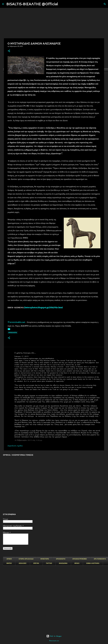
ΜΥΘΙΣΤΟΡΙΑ (45, 559)
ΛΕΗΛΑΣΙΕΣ (23, 563)
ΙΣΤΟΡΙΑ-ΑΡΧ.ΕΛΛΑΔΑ (26, 559)
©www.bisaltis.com (54, 641)
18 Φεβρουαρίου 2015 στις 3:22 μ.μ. (28, 440)
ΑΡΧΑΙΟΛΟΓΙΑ (61, 559)
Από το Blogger (54, 636)
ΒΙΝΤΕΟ (9, 563)
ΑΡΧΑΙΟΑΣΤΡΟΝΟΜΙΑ (80, 559)
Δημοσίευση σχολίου (15, 446)
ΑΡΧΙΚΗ (9, 559)
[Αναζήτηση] (61, 4)
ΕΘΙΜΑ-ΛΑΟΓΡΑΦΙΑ (93, 563)
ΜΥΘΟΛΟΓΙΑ (13, 333)
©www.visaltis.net (16, 322)
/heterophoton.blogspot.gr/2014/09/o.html (43, 308)
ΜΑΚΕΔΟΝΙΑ (63, 563)
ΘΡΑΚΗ (77, 563)
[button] (9, 51)
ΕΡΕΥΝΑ (36, 563)
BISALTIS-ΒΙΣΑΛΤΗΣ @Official (32, 4)
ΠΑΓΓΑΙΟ (49, 563)
